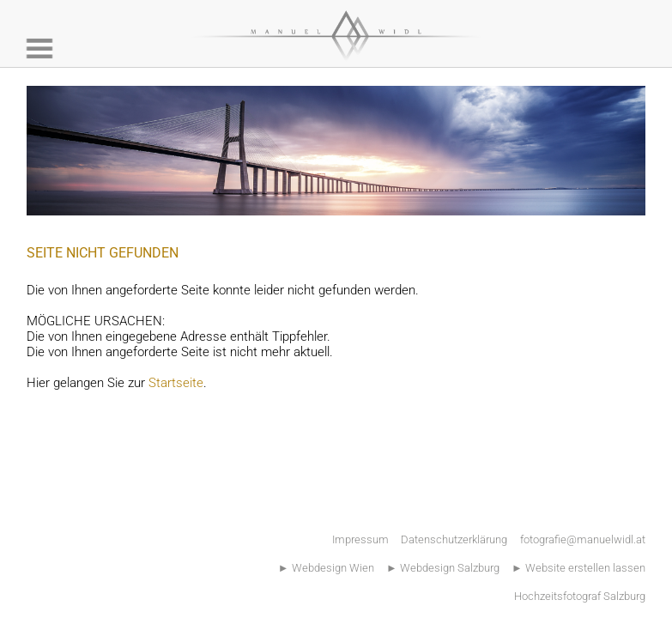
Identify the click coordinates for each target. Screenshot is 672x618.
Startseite (176, 383)
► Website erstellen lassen (578, 568)
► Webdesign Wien (326, 568)
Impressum (360, 539)
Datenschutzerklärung (454, 539)
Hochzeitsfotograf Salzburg (580, 596)
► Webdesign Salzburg (443, 568)
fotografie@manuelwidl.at (583, 539)
